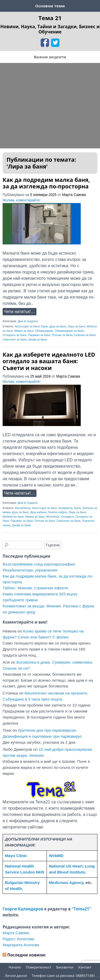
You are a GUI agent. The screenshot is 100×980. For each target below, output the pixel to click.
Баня (44, 326)
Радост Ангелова (18, 939)
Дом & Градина (28, 321)
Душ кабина (38, 512)
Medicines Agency (66, 883)
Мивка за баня (24, 331)
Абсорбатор (23, 508)
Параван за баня (39, 335)
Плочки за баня (62, 335)
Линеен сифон (58, 512)
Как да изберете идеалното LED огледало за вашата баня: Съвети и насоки (49, 361)
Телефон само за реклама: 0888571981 (64, 976)
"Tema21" (81, 909)
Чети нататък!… (20, 312)
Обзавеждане (44, 331)
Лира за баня (76, 326)
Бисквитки (65, 967)
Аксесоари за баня (27, 326)
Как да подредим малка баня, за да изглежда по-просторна (46, 183)
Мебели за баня (13, 517)
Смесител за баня (15, 339)
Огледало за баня (14, 335)
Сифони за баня (85, 335)
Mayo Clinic (16, 856)
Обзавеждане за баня (69, 331)
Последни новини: (27, 955)
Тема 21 (50, 18)
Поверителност (39, 967)
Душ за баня (58, 326)
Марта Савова (74, 195)
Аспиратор (66, 508)
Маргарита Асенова (21, 945)
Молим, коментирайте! (21, 200)
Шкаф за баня (37, 339)
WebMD (56, 856)
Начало (15, 967)
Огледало (67, 517)
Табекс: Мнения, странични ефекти (35, 588)
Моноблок (53, 517)
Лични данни (16, 976)
